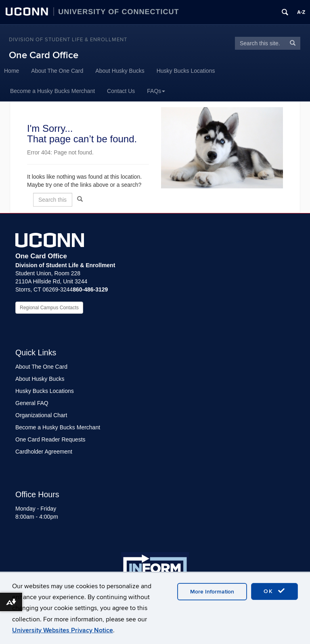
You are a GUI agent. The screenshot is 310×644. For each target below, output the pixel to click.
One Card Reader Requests (50, 439)
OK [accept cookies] (274, 591)
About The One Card (57, 71)
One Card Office (44, 55)
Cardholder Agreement (44, 452)
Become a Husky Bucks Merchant (52, 91)
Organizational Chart (41, 415)
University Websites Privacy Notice (63, 630)
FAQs (156, 91)
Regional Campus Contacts (49, 308)
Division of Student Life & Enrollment (68, 40)
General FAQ (32, 403)
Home (12, 71)
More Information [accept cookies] (212, 592)
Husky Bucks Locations (186, 71)
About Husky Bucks (120, 71)
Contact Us (121, 91)
